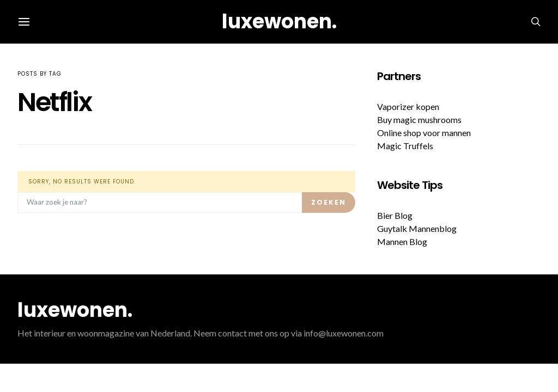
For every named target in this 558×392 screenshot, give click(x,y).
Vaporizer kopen (408, 106)
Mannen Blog (402, 241)
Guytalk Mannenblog (417, 228)
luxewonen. (279, 22)
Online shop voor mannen (424, 133)
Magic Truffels (405, 146)
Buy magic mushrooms (419, 120)
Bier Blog (395, 215)
